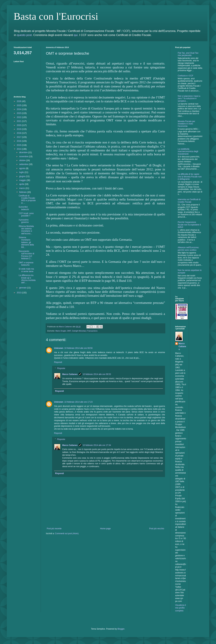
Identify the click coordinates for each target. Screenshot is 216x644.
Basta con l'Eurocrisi (56, 16)
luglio (22, 172)
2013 (19, 293)
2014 (19, 149)
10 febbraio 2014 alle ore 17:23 (78, 402)
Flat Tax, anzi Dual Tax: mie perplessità (188, 54)
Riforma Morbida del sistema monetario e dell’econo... (26, 230)
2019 (19, 129)
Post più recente (54, 529)
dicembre (24, 152)
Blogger (121, 629)
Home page (105, 529)
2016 (19, 141)
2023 (19, 113)
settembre (24, 164)
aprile (22, 184)
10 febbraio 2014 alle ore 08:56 (78, 348)
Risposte (61, 368)
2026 (19, 101)
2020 (19, 125)
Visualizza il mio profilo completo (180, 608)
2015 (19, 145)
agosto (23, 168)
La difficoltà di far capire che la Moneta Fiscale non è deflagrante (190, 177)
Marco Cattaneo (70, 374)
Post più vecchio (157, 529)
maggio (23, 180)
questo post (24, 35)
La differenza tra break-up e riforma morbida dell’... (27, 279)
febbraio (23, 192)
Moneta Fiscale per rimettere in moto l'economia (186, 124)
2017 (19, 137)
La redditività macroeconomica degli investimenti (188, 151)
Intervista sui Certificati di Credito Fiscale (189, 201)
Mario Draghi (61, 331)
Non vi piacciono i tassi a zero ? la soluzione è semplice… (189, 99)
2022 (19, 117)
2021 (19, 121)
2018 (19, 133)
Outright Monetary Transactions (85, 331)
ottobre (23, 160)
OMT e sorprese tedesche (26, 264)
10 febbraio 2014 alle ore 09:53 (97, 374)
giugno (23, 176)
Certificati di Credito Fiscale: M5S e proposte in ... (27, 199)
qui (76, 35)
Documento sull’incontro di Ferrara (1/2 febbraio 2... (26, 255)
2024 (19, 109)
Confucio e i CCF (185, 76)
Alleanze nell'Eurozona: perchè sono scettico (188, 249)
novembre (24, 157)
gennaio (23, 288)
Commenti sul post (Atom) (67, 533)
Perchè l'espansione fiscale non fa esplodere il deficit (189, 225)
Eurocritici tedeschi (24, 208)
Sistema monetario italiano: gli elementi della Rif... (26, 242)
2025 (19, 105)
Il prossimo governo (24, 221)
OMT (69, 331)
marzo (22, 188)
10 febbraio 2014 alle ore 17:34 (97, 445)
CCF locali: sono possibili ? (26, 215)
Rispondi (58, 362)
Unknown (59, 348)
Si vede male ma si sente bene (26, 270)
